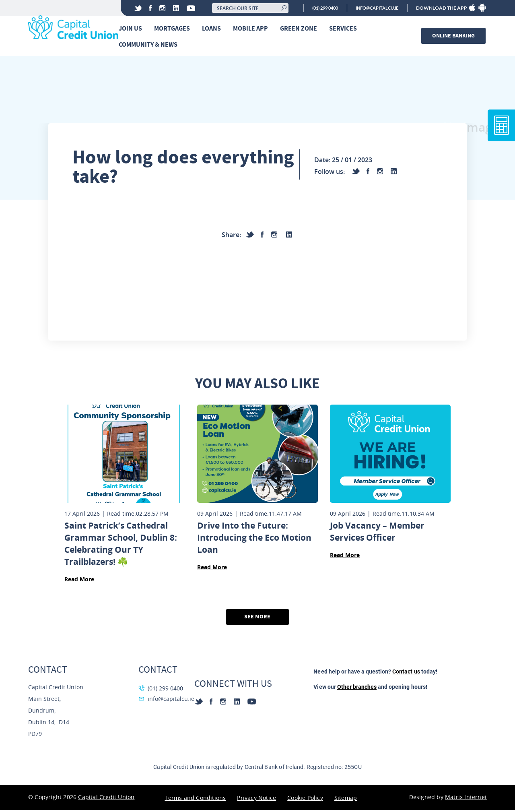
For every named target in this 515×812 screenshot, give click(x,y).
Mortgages (174, 29)
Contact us (406, 674)
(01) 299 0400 (317, 8)
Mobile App (252, 29)
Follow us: (330, 173)
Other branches (357, 689)
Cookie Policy (305, 800)
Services (345, 29)
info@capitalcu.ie (374, 8)
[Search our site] (240, 8)
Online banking (455, 36)
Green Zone (301, 29)
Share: (231, 236)
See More (258, 619)
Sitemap (346, 800)
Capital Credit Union (106, 799)
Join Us (132, 29)
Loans (213, 29)
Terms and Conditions (195, 800)
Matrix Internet (466, 799)
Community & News (150, 45)
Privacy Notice (256, 800)
